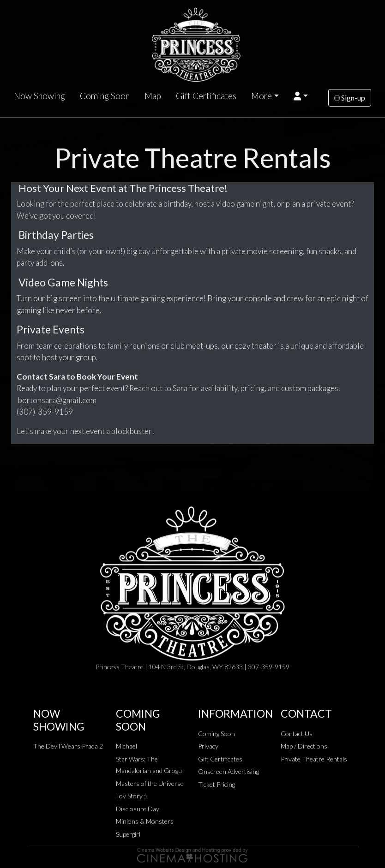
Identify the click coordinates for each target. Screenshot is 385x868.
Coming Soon (105, 96)
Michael (126, 746)
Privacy (208, 746)
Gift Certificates (206, 96)
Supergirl (128, 834)
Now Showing (39, 96)
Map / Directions (304, 746)
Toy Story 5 (132, 796)
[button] (301, 96)
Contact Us (297, 734)
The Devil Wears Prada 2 (68, 746)
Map (153, 96)
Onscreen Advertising (229, 771)
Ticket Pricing (217, 784)
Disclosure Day (138, 809)
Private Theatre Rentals (314, 759)
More (262, 96)
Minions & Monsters (145, 821)
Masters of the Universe (150, 783)
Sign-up (350, 98)
